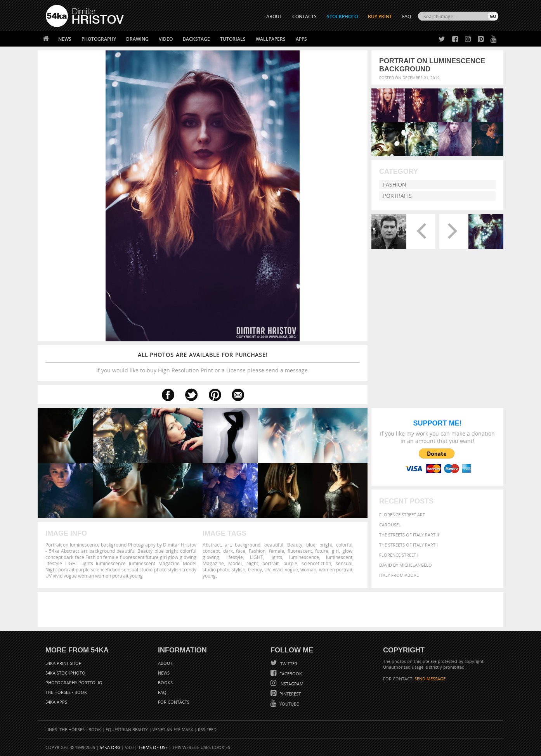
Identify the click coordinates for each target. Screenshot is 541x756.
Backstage (196, 39)
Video (166, 39)
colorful (344, 545)
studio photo (216, 569)
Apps (301, 39)
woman (308, 569)
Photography (99, 39)
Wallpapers (271, 39)
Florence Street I (399, 555)
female (277, 551)
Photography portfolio (74, 682)
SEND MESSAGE (430, 679)
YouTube (289, 704)
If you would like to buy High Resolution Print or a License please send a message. (203, 362)
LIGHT (257, 557)
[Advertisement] (272, 609)
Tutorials (233, 39)
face (241, 551)
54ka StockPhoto (65, 673)
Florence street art (402, 515)
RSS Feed (207, 729)
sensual (344, 563)
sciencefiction (316, 563)
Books (165, 682)
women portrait (336, 569)
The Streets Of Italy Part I (408, 545)
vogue (291, 569)
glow (347, 551)
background (248, 545)
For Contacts (174, 702)
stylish (238, 569)
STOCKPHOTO (342, 16)
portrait (270, 563)
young (209, 576)
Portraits (397, 196)
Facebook (290, 674)
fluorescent (300, 551)
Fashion (395, 184)
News (65, 39)
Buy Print (380, 16)
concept (211, 551)
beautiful (274, 545)
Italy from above (399, 575)
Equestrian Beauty (127, 729)
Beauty (295, 545)
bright (326, 545)
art (228, 545)
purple (290, 563)
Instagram (291, 684)
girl (335, 551)
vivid (278, 569)
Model (235, 563)
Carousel (390, 525)
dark (228, 551)
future (322, 551)
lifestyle (235, 557)
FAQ (407, 16)
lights (276, 557)
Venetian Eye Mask (173, 729)
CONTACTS (304, 16)
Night (252, 563)
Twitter (288, 663)
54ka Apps (56, 702)
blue (311, 545)
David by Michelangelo (406, 565)
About (165, 663)
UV (267, 569)
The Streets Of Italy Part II (409, 535)
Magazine (213, 563)
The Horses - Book (66, 692)
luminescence (304, 557)
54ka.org (110, 747)
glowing (211, 557)
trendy (255, 569)
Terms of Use (153, 747)
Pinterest (290, 694)
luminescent (339, 557)
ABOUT (274, 16)
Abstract (212, 545)
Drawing (137, 39)
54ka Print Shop (63, 663)
